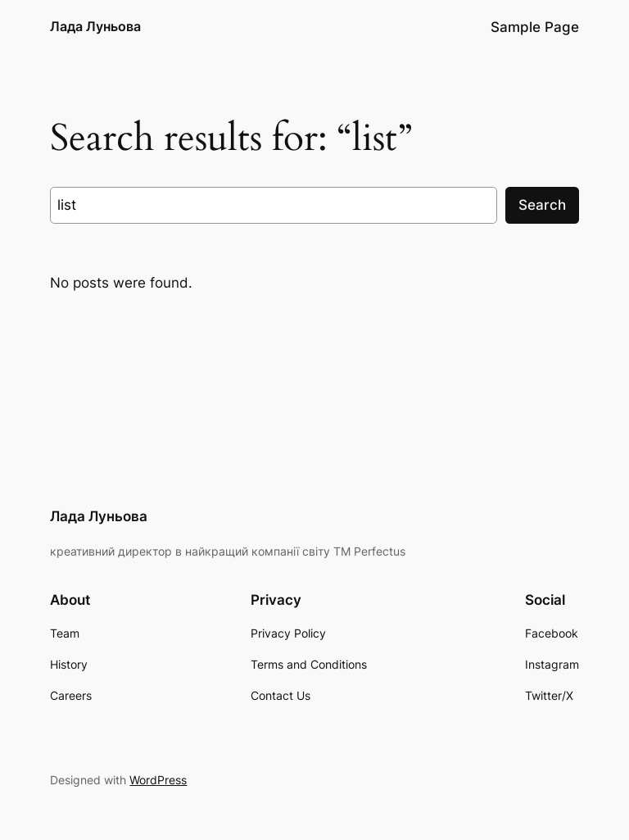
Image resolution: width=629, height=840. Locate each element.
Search (542, 205)
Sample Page (535, 27)
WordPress (158, 780)
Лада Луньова (95, 26)
